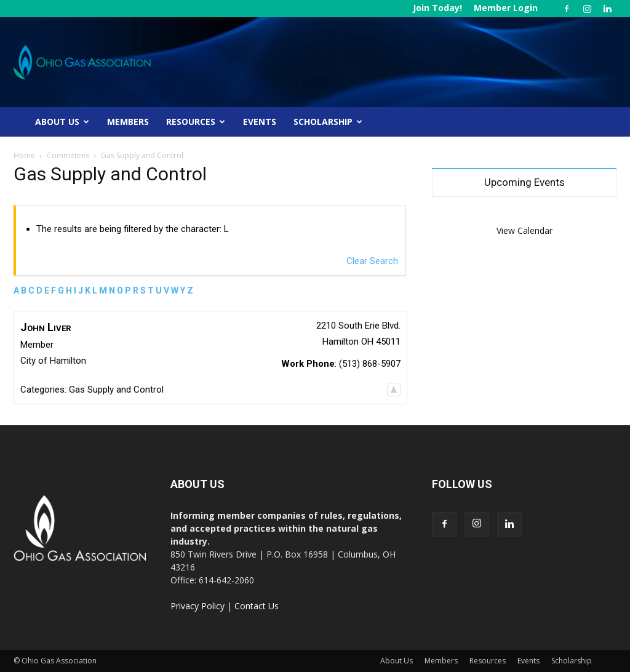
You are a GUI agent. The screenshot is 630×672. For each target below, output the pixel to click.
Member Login (506, 8)
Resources (196, 122)
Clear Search (372, 261)
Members (128, 122)
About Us (62, 122)
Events (260, 122)
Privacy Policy (197, 606)
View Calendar (524, 230)
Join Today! (437, 8)
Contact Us (257, 606)
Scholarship (328, 122)
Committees (68, 155)
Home (24, 155)
